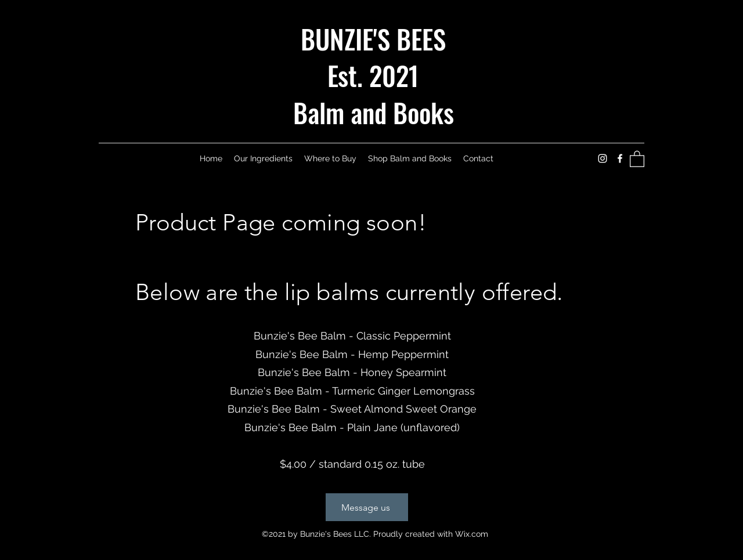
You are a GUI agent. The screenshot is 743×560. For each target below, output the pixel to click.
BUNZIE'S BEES (373, 39)
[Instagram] (603, 158)
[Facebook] (620, 158)
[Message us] (367, 507)
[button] (637, 158)
